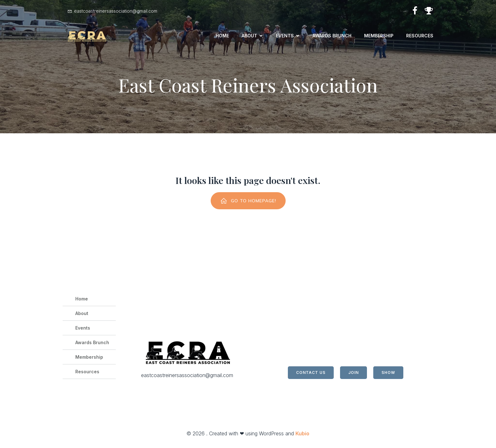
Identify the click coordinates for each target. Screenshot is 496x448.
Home (222, 36)
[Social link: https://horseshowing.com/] (426, 11)
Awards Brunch (332, 36)
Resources (420, 36)
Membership (379, 36)
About (82, 315)
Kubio (302, 435)
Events (83, 329)
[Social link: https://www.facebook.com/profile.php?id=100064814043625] (412, 11)
